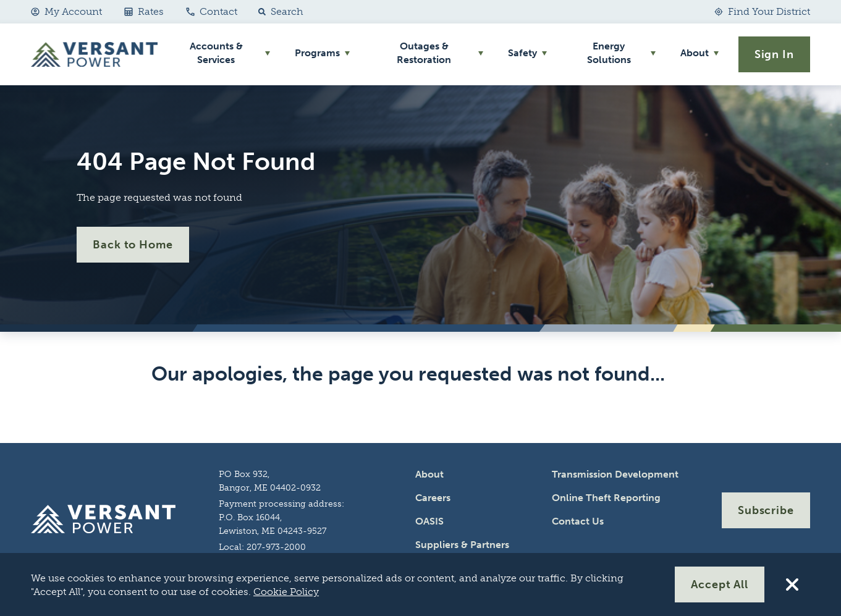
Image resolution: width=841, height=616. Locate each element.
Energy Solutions (609, 53)
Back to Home (133, 245)
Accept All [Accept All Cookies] (720, 584)
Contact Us (578, 521)
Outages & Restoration (424, 53)
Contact (212, 11)
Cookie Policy (286, 592)
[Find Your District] (762, 12)
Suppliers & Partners (462, 545)
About (695, 53)
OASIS (429, 521)
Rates (144, 11)
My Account (66, 11)
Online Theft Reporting (606, 498)
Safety (522, 53)
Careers (433, 498)
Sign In (774, 54)
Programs (317, 53)
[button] (278, 12)
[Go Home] (94, 55)
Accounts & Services (216, 53)
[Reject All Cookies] (792, 584)
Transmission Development (615, 474)
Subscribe (766, 510)
